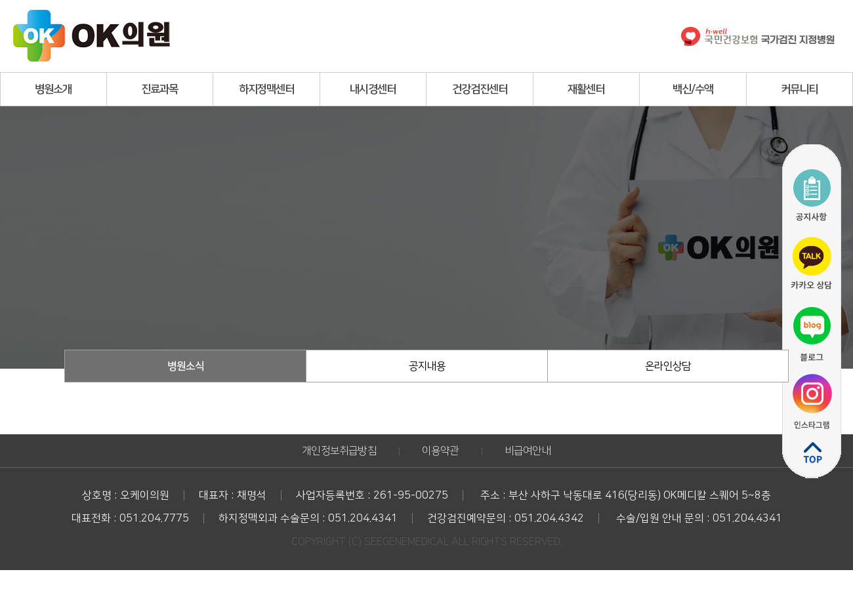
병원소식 (186, 366)
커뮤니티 (799, 89)
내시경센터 (373, 89)
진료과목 (159, 89)
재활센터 (586, 89)
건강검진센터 (480, 89)
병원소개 (53, 89)
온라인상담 (668, 366)
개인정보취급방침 (339, 451)
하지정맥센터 (266, 89)
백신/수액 (693, 89)
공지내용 (427, 366)
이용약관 (441, 451)
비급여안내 (528, 451)
